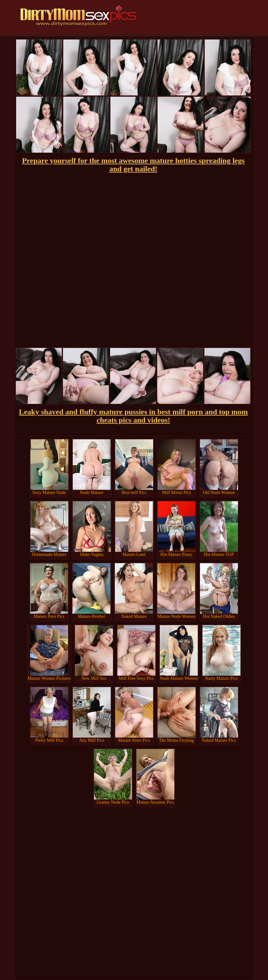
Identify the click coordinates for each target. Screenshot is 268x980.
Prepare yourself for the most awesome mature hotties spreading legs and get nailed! (134, 165)
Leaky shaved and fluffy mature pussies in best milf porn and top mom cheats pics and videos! (134, 416)
